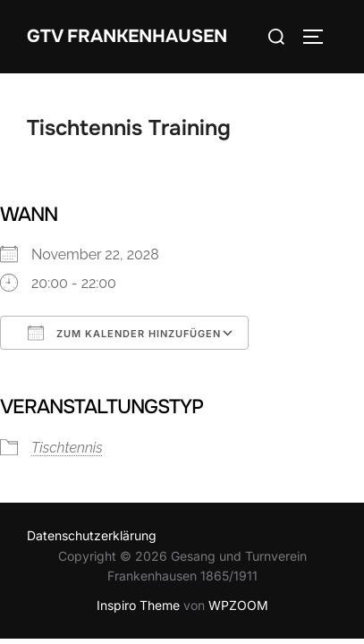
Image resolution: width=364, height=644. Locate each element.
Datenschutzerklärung (92, 535)
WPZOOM (238, 605)
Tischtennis (67, 448)
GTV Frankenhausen (127, 36)
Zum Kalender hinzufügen (124, 333)
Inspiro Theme (138, 605)
